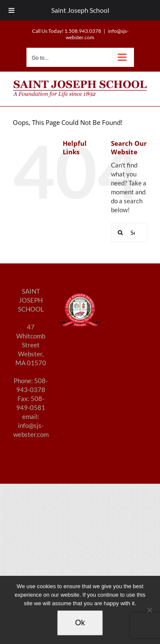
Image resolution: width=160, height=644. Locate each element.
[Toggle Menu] (12, 10)
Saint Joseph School (80, 10)
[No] (149, 610)
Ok (80, 623)
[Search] (121, 232)
